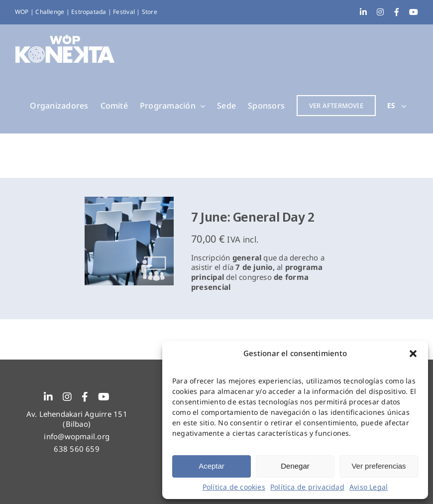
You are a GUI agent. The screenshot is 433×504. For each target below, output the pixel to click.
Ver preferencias (379, 466)
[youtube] (104, 397)
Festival (125, 12)
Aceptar (212, 466)
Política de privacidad (307, 487)
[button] (413, 354)
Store (150, 12)
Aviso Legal (369, 487)
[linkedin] (48, 397)
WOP (23, 12)
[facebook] (85, 397)
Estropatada (90, 12)
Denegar (295, 466)
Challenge (51, 12)
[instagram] (67, 397)
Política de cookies (234, 487)
